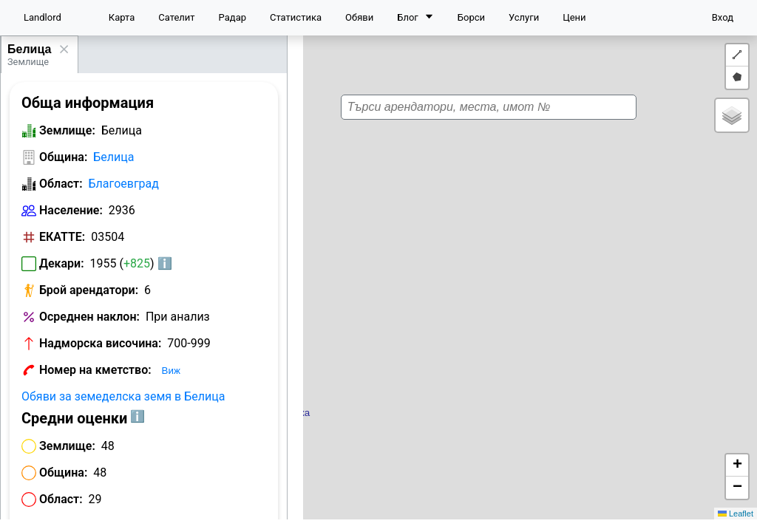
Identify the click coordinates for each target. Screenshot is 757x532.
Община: (63, 157)
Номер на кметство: (95, 370)
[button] (540, 251)
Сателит (176, 17)
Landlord (43, 17)
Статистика (296, 17)
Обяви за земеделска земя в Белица (123, 396)
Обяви (359, 17)
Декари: (62, 263)
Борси (471, 17)
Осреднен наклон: (89, 317)
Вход (723, 17)
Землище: (67, 130)
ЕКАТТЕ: (62, 237)
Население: (71, 210)
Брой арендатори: (89, 290)
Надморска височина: (100, 343)
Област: (61, 184)
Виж (171, 371)
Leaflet (736, 514)
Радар (232, 17)
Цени (574, 17)
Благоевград (124, 184)
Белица (29, 49)
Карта (122, 17)
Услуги (524, 17)
